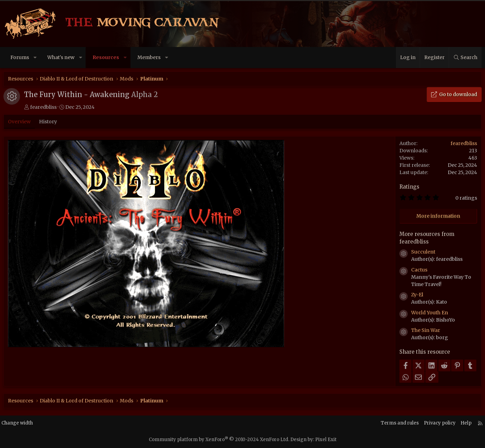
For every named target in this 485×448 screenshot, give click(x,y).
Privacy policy (432, 423)
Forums (21, 57)
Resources (107, 57)
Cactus (419, 270)
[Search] (464, 58)
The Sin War (425, 330)
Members (150, 57)
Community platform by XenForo (219, 440)
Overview (20, 122)
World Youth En (429, 313)
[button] (36, 58)
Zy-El (416, 295)
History (49, 122)
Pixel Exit (326, 440)
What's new (62, 57)
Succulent (423, 252)
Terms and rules (390, 423)
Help (460, 423)
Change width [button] (24, 423)
